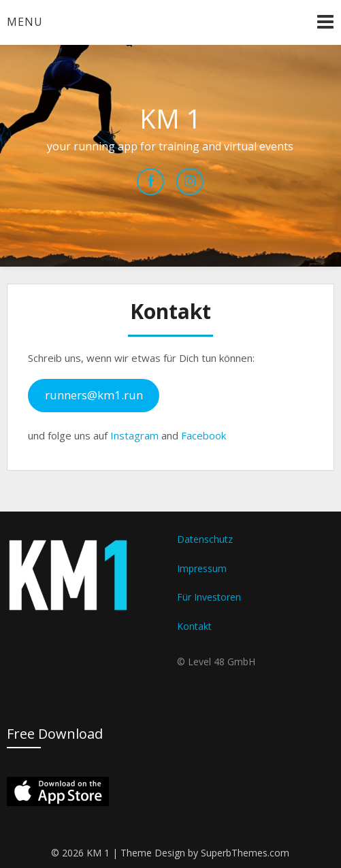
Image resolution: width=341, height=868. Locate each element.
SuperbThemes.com (245, 853)
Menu (25, 22)
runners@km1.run (94, 395)
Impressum (202, 568)
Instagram (134, 435)
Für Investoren (209, 597)
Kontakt (194, 626)
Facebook (204, 435)
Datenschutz (205, 539)
